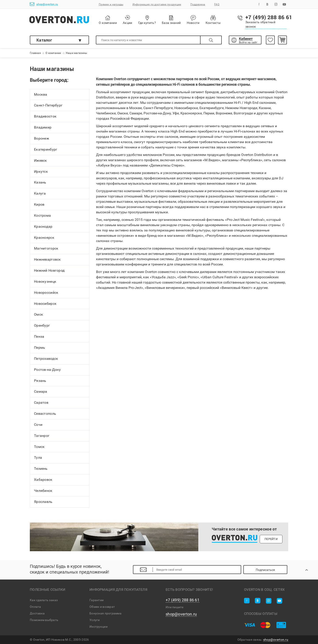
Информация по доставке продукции (157, 4)
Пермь (40, 348)
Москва (41, 94)
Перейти (271, 539)
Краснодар (43, 226)
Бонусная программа (105, 613)
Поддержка (198, 4)
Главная (35, 53)
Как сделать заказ (44, 600)
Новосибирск (45, 304)
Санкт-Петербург (48, 105)
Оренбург (42, 326)
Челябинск (43, 491)
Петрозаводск (46, 359)
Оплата (35, 607)
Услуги (95, 620)
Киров (39, 204)
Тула (38, 458)
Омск (39, 315)
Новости (193, 20)
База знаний (171, 20)
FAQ (217, 4)
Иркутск (41, 171)
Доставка (37, 613)
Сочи (38, 425)
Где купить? (147, 20)
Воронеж (42, 138)
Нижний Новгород (49, 270)
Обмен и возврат (102, 607)
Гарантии (97, 600)
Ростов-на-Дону (47, 370)
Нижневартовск (47, 260)
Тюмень (41, 469)
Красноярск (44, 238)
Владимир (43, 127)
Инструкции (98, 627)
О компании (108, 20)
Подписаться (265, 570)
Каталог (44, 40)
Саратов (41, 403)
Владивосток (45, 116)
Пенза (39, 336)
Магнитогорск (46, 249)
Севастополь (45, 414)
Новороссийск (46, 293)
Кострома (42, 215)
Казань (40, 183)
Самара (41, 392)
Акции (127, 20)
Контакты (213, 20)
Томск (39, 447)
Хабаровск (43, 480)
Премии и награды (111, 4)
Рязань (40, 381)
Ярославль (43, 502)
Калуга (40, 193)
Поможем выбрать (44, 620)
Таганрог (42, 436)
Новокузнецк (45, 281)
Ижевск (41, 160)
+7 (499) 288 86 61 (183, 600)
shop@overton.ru (44, 4)
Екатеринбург (46, 149)
